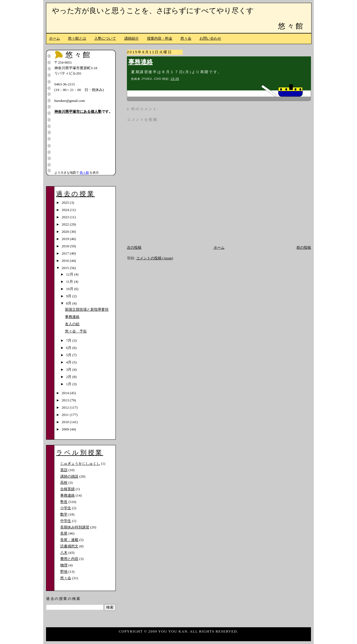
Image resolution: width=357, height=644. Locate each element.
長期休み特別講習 (75, 527)
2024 (66, 210)
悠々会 (186, 38)
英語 (64, 470)
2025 (66, 203)
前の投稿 (304, 247)
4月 (69, 362)
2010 (66, 422)
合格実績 (67, 489)
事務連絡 (141, 62)
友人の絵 (72, 324)
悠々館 (291, 26)
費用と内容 (69, 559)
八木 (64, 553)
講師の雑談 (69, 476)
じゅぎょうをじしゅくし (80, 464)
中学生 (66, 521)
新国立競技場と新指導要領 (87, 309)
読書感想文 (69, 546)
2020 (66, 232)
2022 (66, 224)
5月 (69, 355)
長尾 (64, 533)
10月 (70, 289)
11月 (70, 282)
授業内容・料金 (160, 38)
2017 (66, 253)
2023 (66, 217)
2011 (66, 415)
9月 (69, 296)
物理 (64, 565)
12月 (70, 274)
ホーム (55, 38)
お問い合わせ (210, 38)
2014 (66, 393)
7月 (69, 340)
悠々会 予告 (76, 331)
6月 (69, 348)
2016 (66, 261)
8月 (69, 303)
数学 (64, 514)
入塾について (105, 38)
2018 (66, 246)
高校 (64, 483)
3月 (69, 369)
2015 (66, 268)
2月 (69, 377)
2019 (66, 239)
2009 (66, 429)
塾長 (64, 502)
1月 (69, 384)
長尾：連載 (69, 540)
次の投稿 (134, 247)
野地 (64, 572)
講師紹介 (132, 38)
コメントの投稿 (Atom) (155, 258)
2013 (66, 400)
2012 (66, 407)
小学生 (66, 508)
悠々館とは (77, 38)
